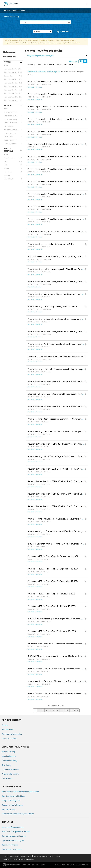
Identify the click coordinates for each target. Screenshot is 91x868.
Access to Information (41, 856)
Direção (59, 65)
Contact (58, 856)
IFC (33, 865)
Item (5, 161)
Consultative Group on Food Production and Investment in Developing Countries (13, 119)
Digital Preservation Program (13, 840)
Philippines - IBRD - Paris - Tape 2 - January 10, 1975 (52, 606)
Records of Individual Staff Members (13, 97)
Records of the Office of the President (13, 72)
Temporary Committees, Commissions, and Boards (13, 130)
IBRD (24, 865)
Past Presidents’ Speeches (12, 734)
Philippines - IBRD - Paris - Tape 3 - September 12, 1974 (53, 582)
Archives (14, 4)
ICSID (43, 865)
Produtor (8, 105)
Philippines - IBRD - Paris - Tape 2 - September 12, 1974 (53, 569)
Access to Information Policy (13, 827)
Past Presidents (8, 729)
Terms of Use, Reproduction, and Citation (18, 814)
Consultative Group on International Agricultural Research (13, 123)
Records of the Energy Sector (13, 86)
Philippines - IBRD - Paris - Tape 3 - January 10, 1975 (52, 631)
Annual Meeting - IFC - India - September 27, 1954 (51, 244)
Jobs (52, 856)
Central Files (8, 76)
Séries (6, 165)
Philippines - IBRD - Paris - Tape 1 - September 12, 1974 (53, 557)
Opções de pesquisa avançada (41, 56)
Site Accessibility (26, 856)
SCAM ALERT (7, 859)
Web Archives (7, 778)
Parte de (8, 62)
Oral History (6, 765)
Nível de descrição (8, 150)
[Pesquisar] (69, 22)
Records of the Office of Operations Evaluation (13, 79)
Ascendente (68, 65)
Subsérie (7, 175)
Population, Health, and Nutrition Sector (13, 116)
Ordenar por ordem (34, 65)
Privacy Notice (13, 856)
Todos (6, 66)
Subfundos (7, 172)
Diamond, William (10, 144)
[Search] (45, 22)
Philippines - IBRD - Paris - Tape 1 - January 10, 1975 (51, 594)
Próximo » (75, 710)
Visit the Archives (8, 809)
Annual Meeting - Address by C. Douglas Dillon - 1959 (52, 307)
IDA (29, 865)
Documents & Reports (10, 769)
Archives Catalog (8, 752)
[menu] (87, 4)
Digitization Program (10, 845)
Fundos (6, 168)
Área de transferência (61, 31)
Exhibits (5, 725)
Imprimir (73, 61)
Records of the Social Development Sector (13, 100)
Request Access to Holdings (12, 805)
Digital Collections (9, 756)
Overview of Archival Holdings (13, 796)
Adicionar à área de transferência (86, 82)
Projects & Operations (10, 774)
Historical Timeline (9, 738)
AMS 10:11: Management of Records (16, 832)
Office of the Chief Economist (13, 140)
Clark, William (8, 126)
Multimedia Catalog (9, 761)
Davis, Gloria (8, 137)
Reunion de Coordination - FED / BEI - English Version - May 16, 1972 (59, 444)
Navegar (43, 31)
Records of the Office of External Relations (13, 69)
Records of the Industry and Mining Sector (13, 93)
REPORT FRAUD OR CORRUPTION (24, 859)
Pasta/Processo (9, 158)
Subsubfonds (8, 179)
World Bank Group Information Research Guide (20, 792)
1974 (66, 710)
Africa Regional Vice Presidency (13, 112)
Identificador (49, 65)
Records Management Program (14, 836)
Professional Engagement (12, 849)
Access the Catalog (19, 10)
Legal (5, 856)
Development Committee (12, 133)
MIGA (37, 865)
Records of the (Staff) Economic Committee (13, 83)
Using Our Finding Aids (11, 800)
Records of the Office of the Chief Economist (13, 90)
